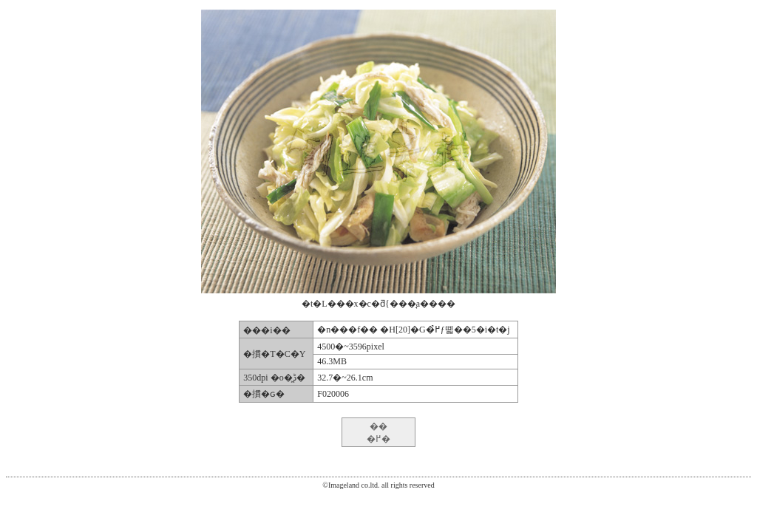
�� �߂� (378, 433)
